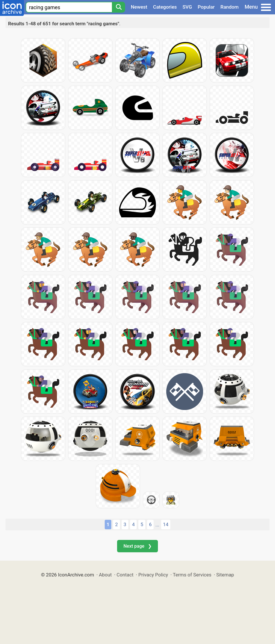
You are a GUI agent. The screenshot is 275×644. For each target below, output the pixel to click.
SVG (187, 7)
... (157, 525)
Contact (125, 575)
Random (229, 7)
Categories (165, 7)
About (105, 575)
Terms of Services (192, 575)
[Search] (119, 7)
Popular (206, 7)
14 (166, 524)
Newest (139, 7)
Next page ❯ (137, 546)
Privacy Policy (153, 575)
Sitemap (225, 575)
